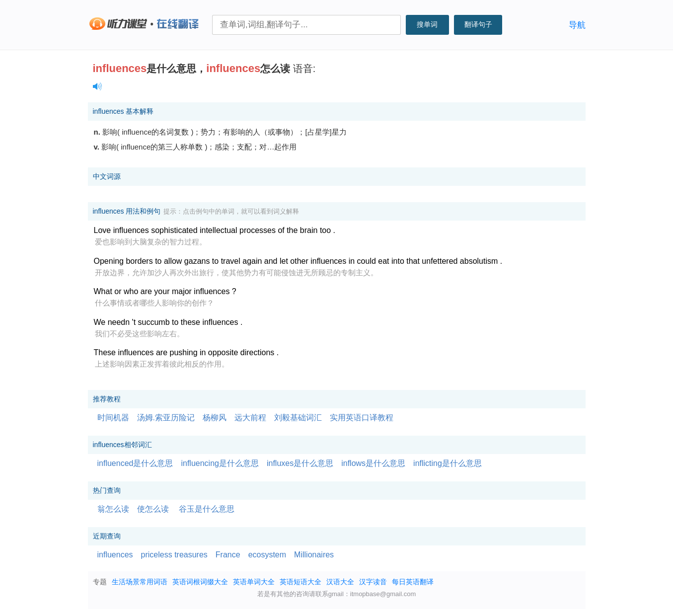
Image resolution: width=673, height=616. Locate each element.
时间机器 (113, 418)
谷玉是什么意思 (207, 509)
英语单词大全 (254, 582)
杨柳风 (215, 418)
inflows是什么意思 (373, 463)
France (228, 555)
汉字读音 (373, 582)
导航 (577, 25)
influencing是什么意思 (220, 463)
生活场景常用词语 (140, 582)
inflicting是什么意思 (448, 463)
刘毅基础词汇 (298, 418)
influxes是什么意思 (300, 463)
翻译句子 (478, 24)
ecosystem (267, 555)
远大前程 (250, 418)
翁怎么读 (113, 509)
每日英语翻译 (413, 582)
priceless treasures (174, 555)
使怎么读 (153, 509)
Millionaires (314, 555)
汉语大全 (340, 582)
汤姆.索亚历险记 (166, 418)
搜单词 (427, 24)
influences (115, 555)
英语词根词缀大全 (200, 582)
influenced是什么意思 (135, 463)
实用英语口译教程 (362, 418)
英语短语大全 (300, 582)
